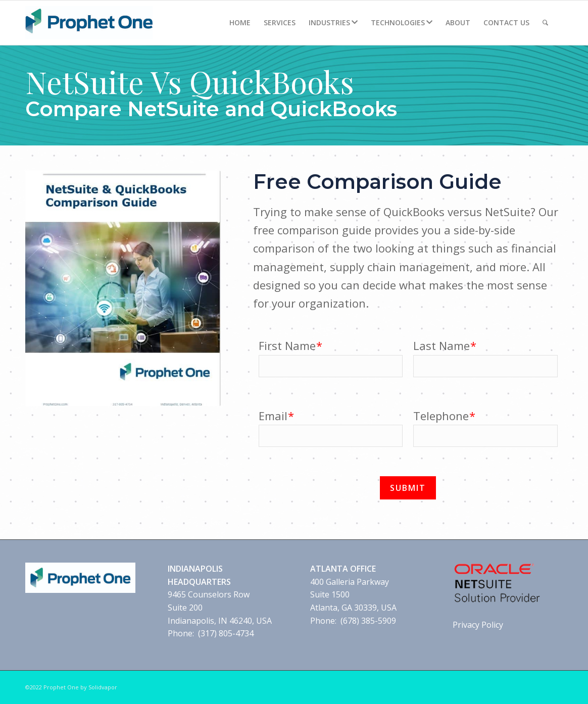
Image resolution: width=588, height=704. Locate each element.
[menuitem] (240, 23)
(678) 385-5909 (368, 621)
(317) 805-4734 (226, 633)
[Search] (545, 23)
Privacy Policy (478, 625)
